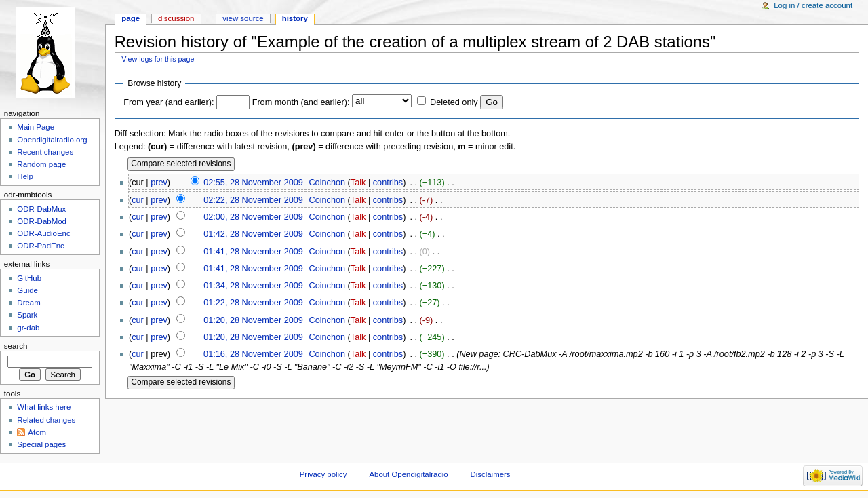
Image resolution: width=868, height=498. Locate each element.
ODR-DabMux (41, 209)
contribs (388, 183)
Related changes (46, 420)
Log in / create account (813, 5)
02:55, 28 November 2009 (253, 183)
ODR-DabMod (42, 221)
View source (243, 18)
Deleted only (454, 102)
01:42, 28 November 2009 (253, 234)
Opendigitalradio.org (52, 140)
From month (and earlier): (301, 102)
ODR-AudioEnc (43, 233)
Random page (41, 164)
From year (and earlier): (169, 102)
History (295, 18)
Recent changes (45, 152)
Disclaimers (491, 474)
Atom (37, 432)
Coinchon (327, 183)
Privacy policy (323, 474)
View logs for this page (158, 59)
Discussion (176, 18)
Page (131, 18)
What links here (44, 407)
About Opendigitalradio (408, 474)
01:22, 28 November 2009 (253, 303)
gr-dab (28, 328)
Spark (27, 315)
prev (159, 183)
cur (138, 200)
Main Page (36, 127)
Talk (358, 183)
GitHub (29, 278)
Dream (28, 303)
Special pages (41, 444)
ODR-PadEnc (40, 246)
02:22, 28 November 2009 (253, 200)
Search (16, 346)
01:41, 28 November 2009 (253, 252)
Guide (27, 290)
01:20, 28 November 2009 (253, 320)
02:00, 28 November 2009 (253, 217)
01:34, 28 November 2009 (253, 286)
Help (25, 176)
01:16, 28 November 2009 (253, 354)
